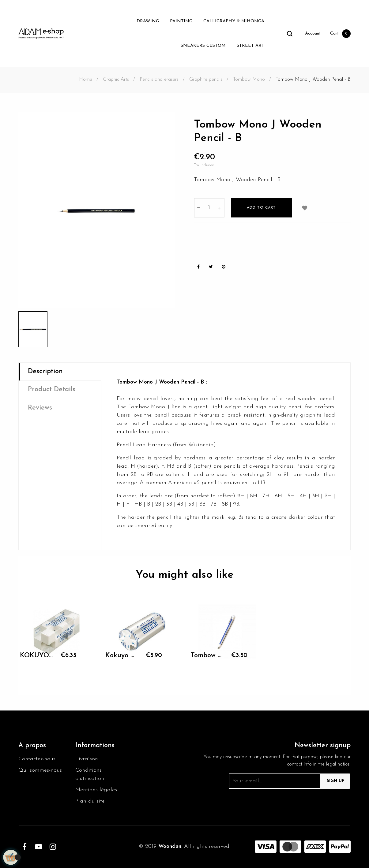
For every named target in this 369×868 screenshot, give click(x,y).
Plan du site (90, 801)
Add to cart (261, 208)
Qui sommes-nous (40, 770)
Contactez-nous (37, 759)
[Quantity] (209, 208)
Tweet (211, 267)
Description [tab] (45, 371)
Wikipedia (201, 445)
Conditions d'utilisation (90, 774)
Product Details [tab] (52, 389)
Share (198, 267)
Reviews (40, 408)
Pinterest (224, 267)
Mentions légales (96, 790)
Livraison (87, 759)
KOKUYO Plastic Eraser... (37, 656)
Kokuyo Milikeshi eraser (123, 656)
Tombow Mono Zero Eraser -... (208, 656)
